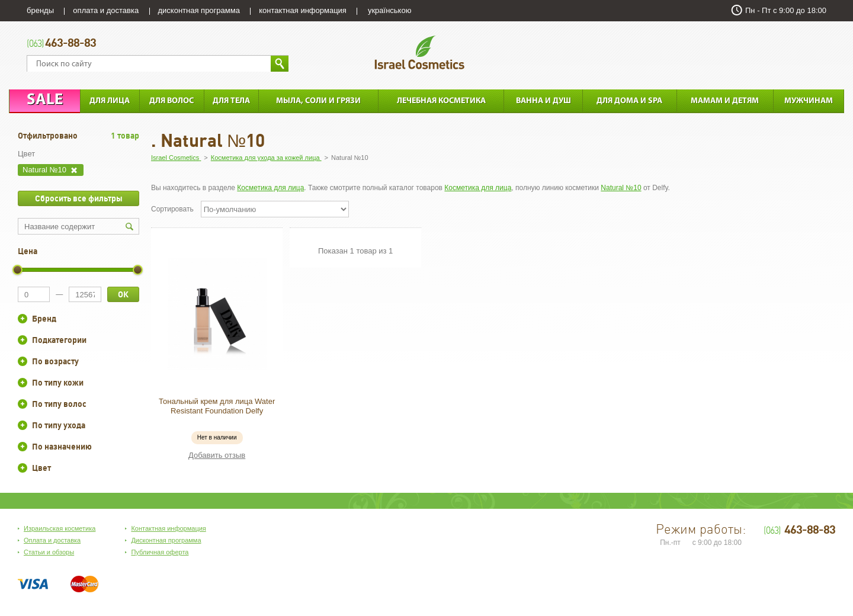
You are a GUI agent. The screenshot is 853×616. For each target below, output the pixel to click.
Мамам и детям (725, 101)
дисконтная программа (199, 10)
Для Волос (171, 101)
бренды (40, 10)
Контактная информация (168, 528)
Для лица (110, 101)
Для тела (231, 101)
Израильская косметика (60, 528)
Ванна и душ (543, 101)
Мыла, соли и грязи (318, 101)
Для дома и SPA (629, 101)
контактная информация (303, 10)
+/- (23, 319)
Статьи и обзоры (49, 552)
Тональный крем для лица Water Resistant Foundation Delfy (217, 406)
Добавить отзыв (217, 455)
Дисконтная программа (166, 540)
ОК (123, 294)
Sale (45, 100)
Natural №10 (621, 188)
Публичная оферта (160, 552)
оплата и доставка (106, 10)
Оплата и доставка (52, 540)
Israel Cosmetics (419, 52)
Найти (280, 64)
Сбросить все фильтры (79, 198)
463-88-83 (61, 44)
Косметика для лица (270, 188)
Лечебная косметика (441, 101)
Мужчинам (809, 101)
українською (390, 10)
